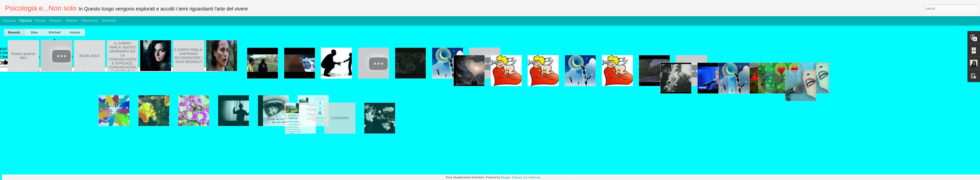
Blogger (506, 177)
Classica (9, 20)
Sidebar (72, 20)
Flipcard (26, 20)
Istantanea (90, 20)
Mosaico (56, 20)
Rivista (40, 20)
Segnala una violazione (526, 177)
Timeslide (109, 20)
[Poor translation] (18, 63)
